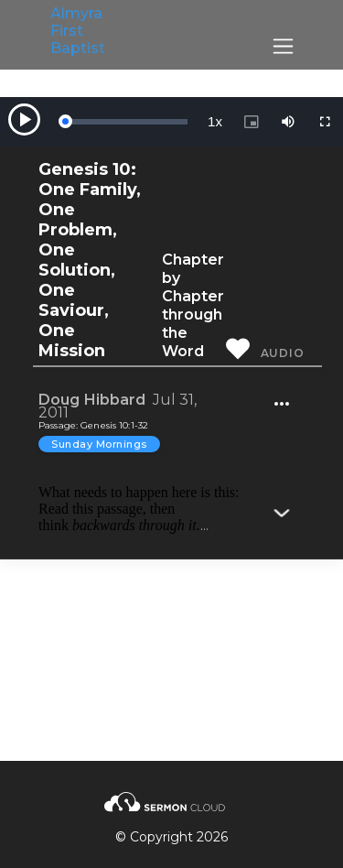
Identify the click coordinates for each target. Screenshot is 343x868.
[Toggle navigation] (283, 46)
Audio (283, 353)
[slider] (126, 122)
